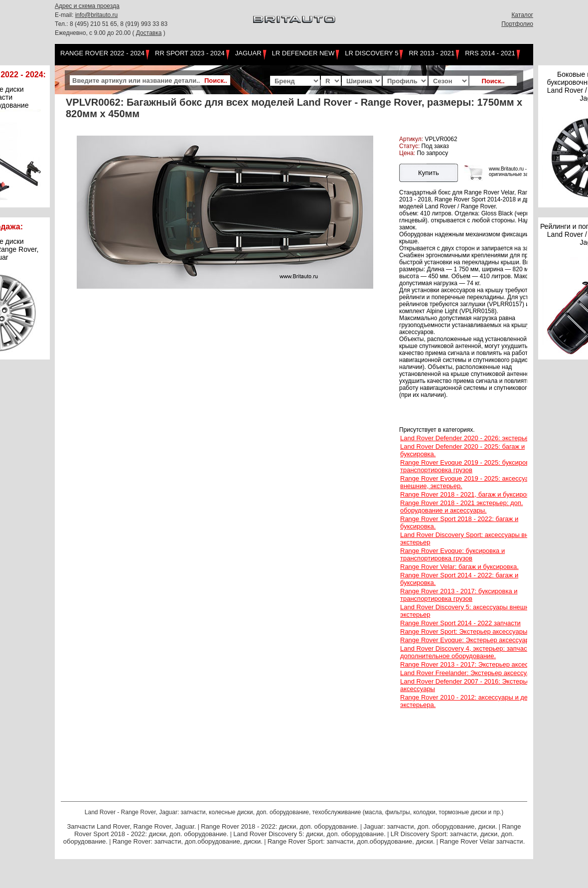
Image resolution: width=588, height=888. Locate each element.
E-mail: (65, 15)
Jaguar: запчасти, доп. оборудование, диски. (431, 826)
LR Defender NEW (303, 53)
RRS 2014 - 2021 (490, 53)
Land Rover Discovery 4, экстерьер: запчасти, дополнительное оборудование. (468, 652)
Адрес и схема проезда (87, 6)
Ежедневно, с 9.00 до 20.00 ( (95, 33)
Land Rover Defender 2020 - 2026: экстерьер (466, 438)
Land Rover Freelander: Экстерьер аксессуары (469, 673)
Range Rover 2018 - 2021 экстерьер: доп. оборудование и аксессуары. (461, 507)
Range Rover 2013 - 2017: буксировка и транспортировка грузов (459, 595)
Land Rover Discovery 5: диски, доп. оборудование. (309, 834)
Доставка (149, 33)
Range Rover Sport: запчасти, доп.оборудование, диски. (351, 841)
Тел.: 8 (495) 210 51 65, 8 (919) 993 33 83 (111, 24)
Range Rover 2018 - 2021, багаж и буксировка (468, 494)
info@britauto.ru (97, 15)
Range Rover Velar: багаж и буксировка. (459, 567)
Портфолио (517, 24)
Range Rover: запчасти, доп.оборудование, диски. (188, 841)
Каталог (522, 15)
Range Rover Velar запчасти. (482, 841)
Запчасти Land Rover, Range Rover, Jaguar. (131, 826)
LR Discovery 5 (371, 53)
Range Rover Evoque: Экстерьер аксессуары (467, 640)
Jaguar (248, 53)
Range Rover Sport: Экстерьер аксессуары (464, 631)
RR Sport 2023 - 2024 (190, 53)
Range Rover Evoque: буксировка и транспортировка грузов (452, 554)
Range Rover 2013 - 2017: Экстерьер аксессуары (473, 664)
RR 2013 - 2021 (432, 53)
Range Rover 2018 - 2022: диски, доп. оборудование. (280, 826)
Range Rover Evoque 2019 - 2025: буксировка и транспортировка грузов (471, 466)
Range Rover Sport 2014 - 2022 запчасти (460, 623)
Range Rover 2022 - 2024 (102, 53)
